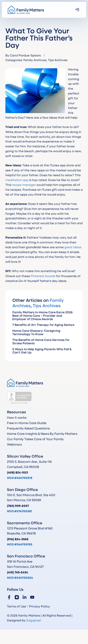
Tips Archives (58, 60)
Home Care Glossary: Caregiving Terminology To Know (36, 332)
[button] (77, 10)
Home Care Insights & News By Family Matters (42, 434)
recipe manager (24, 185)
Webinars (14, 444)
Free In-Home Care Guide (27, 423)
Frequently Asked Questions (28, 428)
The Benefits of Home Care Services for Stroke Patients (41, 341)
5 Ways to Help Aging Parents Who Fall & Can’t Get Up (42, 351)
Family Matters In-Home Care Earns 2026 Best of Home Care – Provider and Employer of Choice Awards (42, 315)
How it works (17, 417)
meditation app (17, 180)
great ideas (73, 247)
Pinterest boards (43, 276)
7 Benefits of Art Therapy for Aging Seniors (43, 325)
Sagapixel (34, 620)
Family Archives (35, 60)
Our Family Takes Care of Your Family (35, 439)
